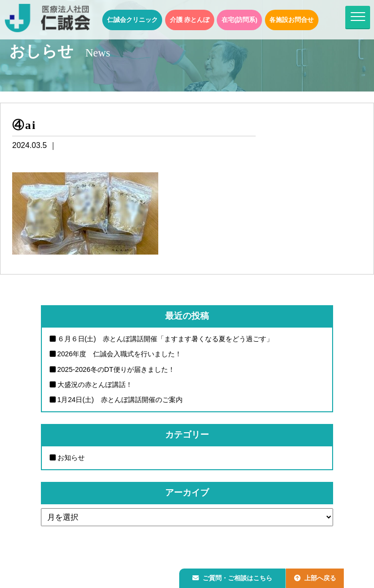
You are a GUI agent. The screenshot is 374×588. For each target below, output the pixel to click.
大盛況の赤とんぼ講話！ (95, 385)
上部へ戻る (320, 577)
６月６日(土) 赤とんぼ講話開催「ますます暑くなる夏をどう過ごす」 (166, 339)
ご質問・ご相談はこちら (234, 577)
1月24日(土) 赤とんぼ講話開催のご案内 (120, 400)
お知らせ (71, 458)
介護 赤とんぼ (190, 20)
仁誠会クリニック (132, 20)
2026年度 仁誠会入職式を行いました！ (120, 354)
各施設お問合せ (291, 20)
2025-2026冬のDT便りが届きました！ (116, 369)
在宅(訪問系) (240, 20)
